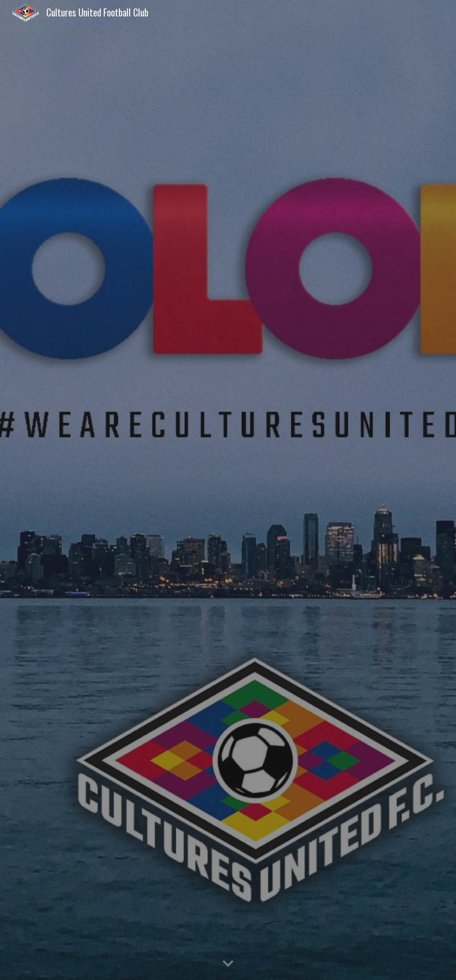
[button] (228, 964)
